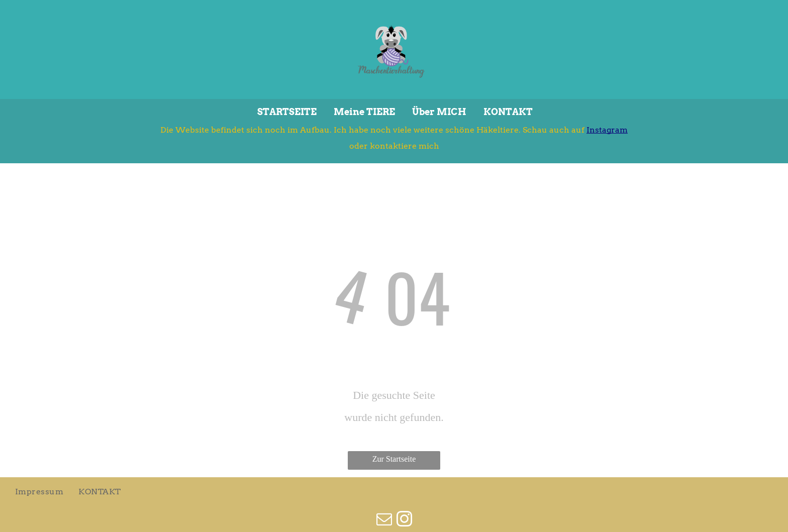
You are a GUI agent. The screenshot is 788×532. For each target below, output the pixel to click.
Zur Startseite (394, 459)
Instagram (607, 130)
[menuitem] (39, 492)
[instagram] (404, 521)
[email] (384, 521)
